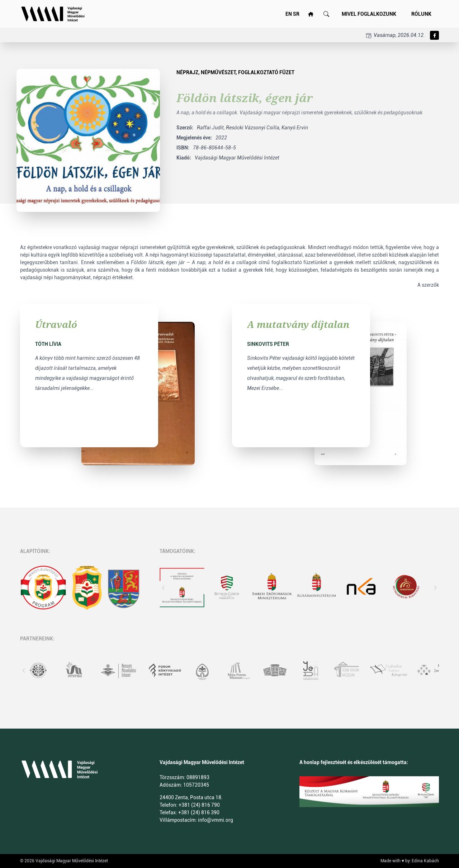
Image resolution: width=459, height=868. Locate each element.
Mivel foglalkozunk (369, 14)
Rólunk (421, 14)
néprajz (187, 72)
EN (289, 14)
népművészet (218, 72)
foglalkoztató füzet (266, 72)
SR (296, 14)
